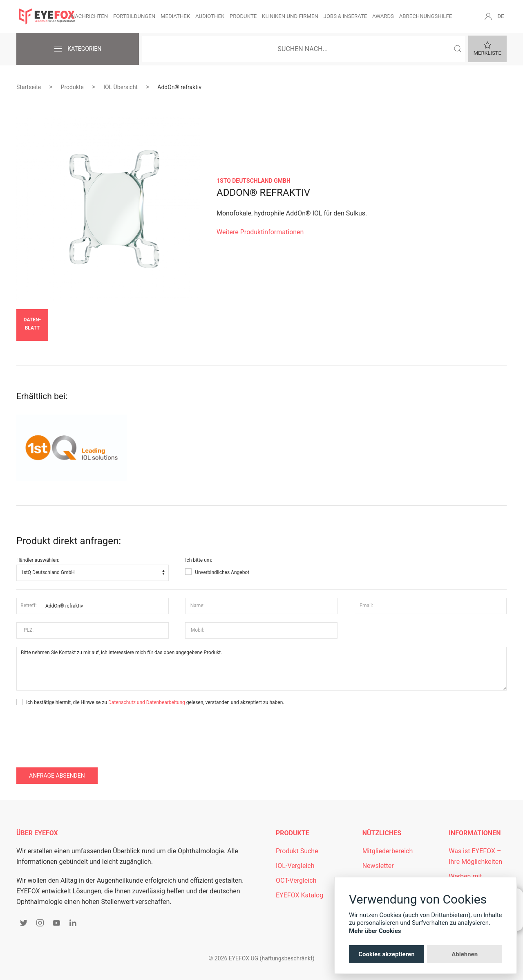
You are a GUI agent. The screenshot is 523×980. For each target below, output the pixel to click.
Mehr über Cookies (375, 931)
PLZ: (29, 630)
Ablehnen (465, 954)
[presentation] (78, 731)
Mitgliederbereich (388, 851)
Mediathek (175, 16)
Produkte (243, 16)
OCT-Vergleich (296, 880)
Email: (366, 605)
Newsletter (378, 866)
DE (501, 16)
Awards (383, 16)
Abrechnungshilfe (426, 16)
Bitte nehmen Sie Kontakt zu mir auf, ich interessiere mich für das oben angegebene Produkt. (261, 669)
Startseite (29, 87)
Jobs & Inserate (345, 16)
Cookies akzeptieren (386, 954)
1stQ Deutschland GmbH (254, 181)
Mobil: (198, 630)
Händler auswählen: (38, 560)
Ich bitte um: (199, 560)
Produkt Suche (297, 851)
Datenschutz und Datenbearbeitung (147, 702)
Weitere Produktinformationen (260, 232)
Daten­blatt (32, 324)
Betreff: (28, 605)
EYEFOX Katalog (299, 895)
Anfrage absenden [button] (57, 776)
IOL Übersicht (121, 87)
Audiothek (210, 16)
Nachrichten (89, 16)
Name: (198, 605)
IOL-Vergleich (295, 866)
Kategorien (78, 49)
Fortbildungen (134, 16)
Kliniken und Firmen (290, 16)
